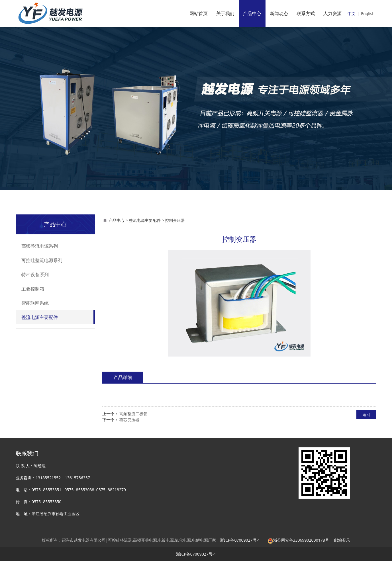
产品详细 (123, 377)
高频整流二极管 (133, 414)
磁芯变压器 (129, 420)
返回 (366, 414)
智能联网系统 (35, 303)
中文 (352, 14)
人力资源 (332, 13)
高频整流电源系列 (40, 246)
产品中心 (252, 13)
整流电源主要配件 (40, 317)
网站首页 (199, 13)
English (368, 14)
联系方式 (306, 13)
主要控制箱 (33, 289)
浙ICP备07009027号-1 (196, 554)
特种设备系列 (35, 275)
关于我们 (225, 13)
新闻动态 (279, 13)
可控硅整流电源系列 (42, 260)
